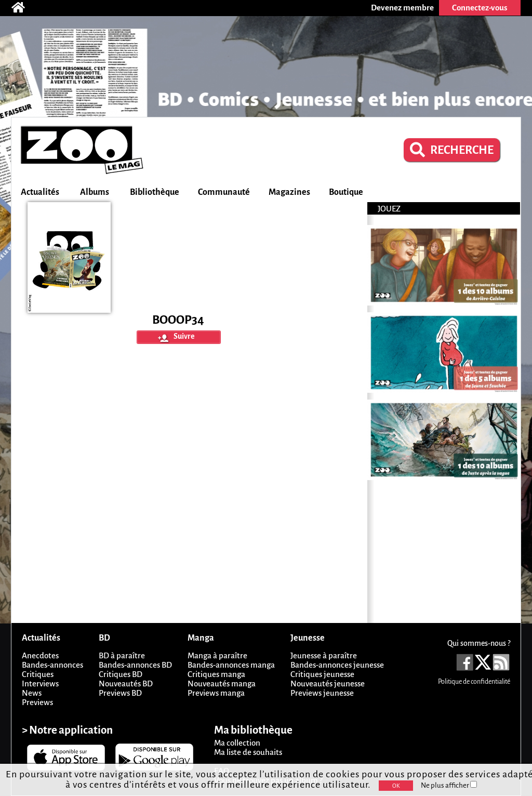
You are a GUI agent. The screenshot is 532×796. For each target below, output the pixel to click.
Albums (95, 192)
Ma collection (237, 743)
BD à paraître (122, 655)
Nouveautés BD (126, 684)
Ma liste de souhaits (248, 752)
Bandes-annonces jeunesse (337, 665)
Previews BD (120, 693)
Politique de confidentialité (474, 682)
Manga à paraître (217, 655)
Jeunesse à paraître (324, 655)
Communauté (224, 192)
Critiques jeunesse (322, 674)
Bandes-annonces (52, 665)
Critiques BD (121, 674)
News (32, 693)
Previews (37, 702)
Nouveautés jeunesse (328, 684)
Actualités (40, 192)
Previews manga (216, 693)
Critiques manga (216, 674)
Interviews (40, 684)
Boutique (346, 192)
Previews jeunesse (322, 693)
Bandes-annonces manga (231, 665)
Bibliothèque (155, 192)
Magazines (289, 192)
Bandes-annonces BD (135, 665)
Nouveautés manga (222, 684)
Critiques (38, 674)
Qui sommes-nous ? (479, 643)
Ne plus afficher (449, 785)
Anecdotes (40, 655)
